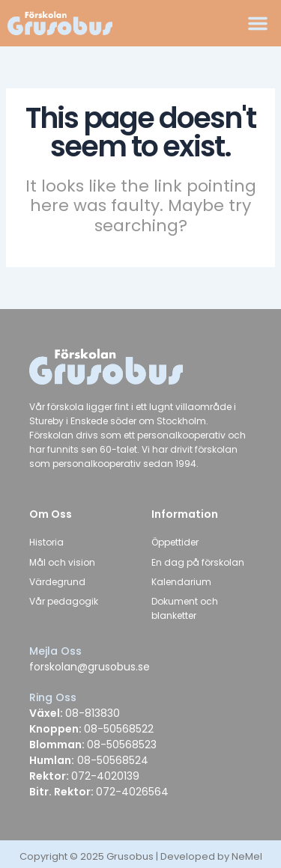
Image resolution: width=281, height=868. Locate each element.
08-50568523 (122, 745)
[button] (258, 23)
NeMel (247, 856)
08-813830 (93, 713)
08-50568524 (111, 760)
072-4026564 (132, 792)
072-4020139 (105, 776)
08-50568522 (119, 729)
